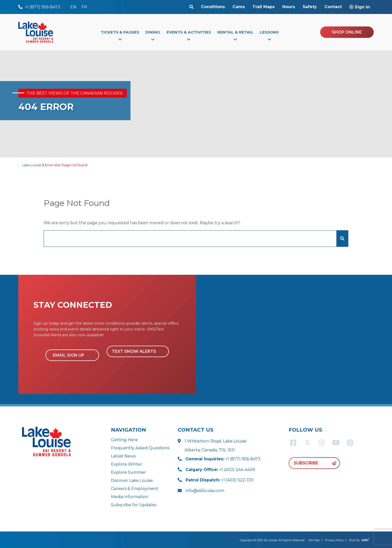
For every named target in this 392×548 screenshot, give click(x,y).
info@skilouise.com (205, 491)
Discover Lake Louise (132, 481)
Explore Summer (128, 472)
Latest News (123, 456)
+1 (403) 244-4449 (220, 470)
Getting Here (124, 440)
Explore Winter (127, 464)
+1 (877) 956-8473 (223, 459)
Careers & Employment (135, 489)
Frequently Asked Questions (140, 448)
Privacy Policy (334, 540)
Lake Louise (32, 165)
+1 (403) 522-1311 (220, 480)
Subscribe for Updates (134, 505)
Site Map (314, 540)
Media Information (130, 497)
